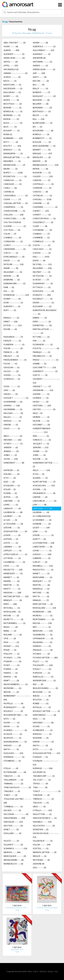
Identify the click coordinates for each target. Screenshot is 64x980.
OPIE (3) (10, 638)
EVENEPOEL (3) (42, 325)
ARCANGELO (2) (11, 69)
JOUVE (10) (11, 459)
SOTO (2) (43, 749)
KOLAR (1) (10, 489)
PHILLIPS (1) (11, 654)
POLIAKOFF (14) (43, 665)
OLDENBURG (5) (43, 635)
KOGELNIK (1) (12, 485)
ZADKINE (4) (39, 864)
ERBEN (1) (40, 318)
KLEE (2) (9, 482)
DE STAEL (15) (42, 264)
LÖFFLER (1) (12, 550)
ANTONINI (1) (42, 62)
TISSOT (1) (47, 791)
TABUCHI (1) (12, 776)
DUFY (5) (10, 310)
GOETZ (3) (40, 375)
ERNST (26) (11, 321)
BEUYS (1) (40, 115)
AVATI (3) (40, 77)
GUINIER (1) (41, 398)
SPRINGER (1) (14, 757)
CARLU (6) (10, 188)
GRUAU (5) (11, 394)
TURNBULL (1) (13, 806)
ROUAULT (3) (13, 711)
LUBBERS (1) (42, 558)
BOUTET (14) (12, 146)
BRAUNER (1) (12, 161)
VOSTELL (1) (41, 848)
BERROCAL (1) (13, 111)
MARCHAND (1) (43, 577)
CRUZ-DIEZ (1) (42, 249)
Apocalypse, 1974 (17, 949)
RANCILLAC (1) (43, 677)
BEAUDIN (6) (41, 100)
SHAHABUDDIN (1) (15, 742)
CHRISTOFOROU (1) (44, 218)
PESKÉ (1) (10, 650)
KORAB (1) (10, 493)
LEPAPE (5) (12, 535)
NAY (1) (42, 627)
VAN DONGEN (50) (14, 818)
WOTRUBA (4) (41, 860)
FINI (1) (39, 341)
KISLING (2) (11, 474)
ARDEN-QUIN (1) (44, 69)
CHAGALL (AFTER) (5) (16, 203)
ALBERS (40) (11, 50)
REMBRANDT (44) (17, 698)
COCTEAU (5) (12, 230)
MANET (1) (41, 573)
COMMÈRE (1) (41, 238)
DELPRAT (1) (42, 272)
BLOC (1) (10, 127)
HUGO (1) (12, 428)
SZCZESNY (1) (39, 772)
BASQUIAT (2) (44, 96)
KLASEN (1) (40, 478)
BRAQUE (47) (42, 153)
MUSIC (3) (11, 627)
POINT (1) (11, 665)
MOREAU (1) (43, 615)
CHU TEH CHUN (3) (12, 222)
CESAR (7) (12, 199)
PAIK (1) (11, 642)
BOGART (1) (12, 130)
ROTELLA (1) (42, 707)
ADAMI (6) (40, 43)
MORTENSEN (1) (43, 619)
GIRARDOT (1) (45, 371)
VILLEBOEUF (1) (43, 841)
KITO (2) (10, 478)
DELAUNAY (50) (42, 268)
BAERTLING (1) (12, 85)
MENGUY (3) (13, 600)
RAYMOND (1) (12, 688)
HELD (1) (38, 413)
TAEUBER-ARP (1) (44, 776)
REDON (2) (11, 692)
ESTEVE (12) (13, 325)
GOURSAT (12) (46, 381)
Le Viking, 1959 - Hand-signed (47, 908)
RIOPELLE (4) (13, 703)
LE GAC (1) (10, 520)
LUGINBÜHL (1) (14, 562)
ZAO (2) (39, 868)
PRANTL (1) (11, 673)
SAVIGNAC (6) (43, 723)
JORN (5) (39, 455)
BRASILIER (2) (42, 157)
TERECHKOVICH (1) (17, 787)
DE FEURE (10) (13, 264)
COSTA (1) (42, 245)
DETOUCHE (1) (42, 276)
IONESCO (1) (42, 440)
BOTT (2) (11, 142)
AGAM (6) (11, 46)
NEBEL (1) (10, 631)
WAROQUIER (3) (15, 856)
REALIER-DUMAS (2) (45, 688)
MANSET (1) (11, 577)
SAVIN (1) (11, 726)
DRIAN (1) (43, 303)
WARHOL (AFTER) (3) (45, 852)
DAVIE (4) (39, 260)
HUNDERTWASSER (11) (42, 430)
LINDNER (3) (12, 547)
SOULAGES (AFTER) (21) (46, 753)
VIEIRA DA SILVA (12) (46, 835)
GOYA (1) (12, 386)
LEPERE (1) (43, 535)
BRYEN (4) (40, 169)
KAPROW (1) (11, 470)
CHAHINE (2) (41, 203)
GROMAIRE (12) (43, 390)
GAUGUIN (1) (11, 367)
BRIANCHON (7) (14, 165)
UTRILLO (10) (42, 810)
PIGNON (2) (12, 661)
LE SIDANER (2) (42, 520)
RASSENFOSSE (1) (44, 680)
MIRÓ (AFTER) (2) (43, 604)
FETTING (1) (41, 337)
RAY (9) (38, 684)
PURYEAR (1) (41, 673)
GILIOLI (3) (11, 371)
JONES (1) (10, 455)
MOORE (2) (11, 615)
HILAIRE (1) (41, 421)
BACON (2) (41, 81)
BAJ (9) (39, 85)
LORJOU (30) (42, 554)
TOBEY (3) (10, 795)
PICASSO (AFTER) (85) (45, 658)
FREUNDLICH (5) (42, 356)
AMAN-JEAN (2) (14, 58)
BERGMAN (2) (42, 108)
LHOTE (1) (11, 543)
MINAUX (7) (41, 600)
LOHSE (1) (42, 550)
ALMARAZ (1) (42, 54)
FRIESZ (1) (46, 360)
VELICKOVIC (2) (44, 826)
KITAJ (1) (39, 474)
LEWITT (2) (39, 539)
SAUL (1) (39, 719)
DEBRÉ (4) (11, 268)
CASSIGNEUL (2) (16, 195)
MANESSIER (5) (13, 573)
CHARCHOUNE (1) (14, 211)
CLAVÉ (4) (40, 226)
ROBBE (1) (41, 703)
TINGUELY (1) (12, 791)
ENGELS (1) (11, 318)
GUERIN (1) (41, 394)
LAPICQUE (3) (42, 508)
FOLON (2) (13, 348)
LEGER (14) (41, 528)
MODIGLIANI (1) (12, 612)
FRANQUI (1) (42, 352)
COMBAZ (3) (12, 238)
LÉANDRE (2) (42, 524)
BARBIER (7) (41, 92)
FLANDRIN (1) (14, 344)
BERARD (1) (12, 108)
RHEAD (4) (42, 696)
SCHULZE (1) (13, 734)
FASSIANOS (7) (13, 337)
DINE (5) (9, 287)
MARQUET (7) (42, 581)
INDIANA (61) (12, 440)
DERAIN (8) (11, 276)
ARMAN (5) (15, 73)
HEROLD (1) (12, 421)
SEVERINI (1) (41, 738)
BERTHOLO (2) (42, 111)
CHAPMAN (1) (45, 207)
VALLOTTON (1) (42, 814)
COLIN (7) (10, 234)
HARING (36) (12, 405)
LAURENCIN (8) (13, 512)
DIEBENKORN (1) (14, 283)
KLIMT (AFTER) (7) (44, 482)
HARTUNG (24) (42, 405)
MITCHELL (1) (12, 608)
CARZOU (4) (40, 192)
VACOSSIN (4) (16, 814)
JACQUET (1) (41, 444)
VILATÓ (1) (11, 841)
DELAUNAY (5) (13, 272)
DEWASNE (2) (12, 280)
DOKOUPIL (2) (43, 291)
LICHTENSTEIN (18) (43, 543)
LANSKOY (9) (12, 508)
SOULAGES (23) (13, 753)
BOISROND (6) (43, 130)
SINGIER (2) (12, 745)
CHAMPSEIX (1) (13, 207)
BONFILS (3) (41, 134)
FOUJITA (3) (46, 348)
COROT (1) (17, 245)
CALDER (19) (43, 176)
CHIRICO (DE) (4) (14, 218)
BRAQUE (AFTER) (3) (16, 157)
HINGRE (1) (11, 425)
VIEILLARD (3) (12, 833)
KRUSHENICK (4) (44, 493)
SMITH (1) (11, 749)
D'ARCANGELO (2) (14, 257)
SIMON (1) (43, 742)
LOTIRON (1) (12, 558)
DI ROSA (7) (41, 280)
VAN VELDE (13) (13, 822)
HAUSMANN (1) (13, 409)
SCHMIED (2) (15, 730)
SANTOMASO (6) (44, 715)
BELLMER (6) (41, 104)
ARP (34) (39, 73)
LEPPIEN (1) (11, 539)
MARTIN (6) (41, 585)
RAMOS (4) (10, 677)
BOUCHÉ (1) (42, 142)
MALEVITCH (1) (43, 570)
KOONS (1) (39, 489)
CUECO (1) (11, 253)
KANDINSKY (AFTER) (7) (46, 465)
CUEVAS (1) (42, 253)
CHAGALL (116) (42, 199)
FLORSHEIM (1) (43, 344)
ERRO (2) (42, 321)
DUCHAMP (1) (42, 306)
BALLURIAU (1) (12, 92)
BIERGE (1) (11, 119)
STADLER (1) (40, 757)
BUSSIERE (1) (42, 173)
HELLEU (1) (13, 417)
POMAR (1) (11, 669)
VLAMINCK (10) (15, 848)
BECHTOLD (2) (13, 104)
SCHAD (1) (41, 726)
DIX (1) (9, 291)
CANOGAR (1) (13, 184)
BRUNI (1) (11, 169)
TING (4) (40, 787)
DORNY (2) (12, 299)
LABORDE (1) (12, 501)
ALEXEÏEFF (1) (14, 54)
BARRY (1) (11, 96)
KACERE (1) (40, 459)
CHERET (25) (41, 211)
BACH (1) (10, 81)
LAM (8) (40, 505)
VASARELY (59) (42, 822)
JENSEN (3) (11, 451)
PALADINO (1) (43, 642)
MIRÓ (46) (10, 604)
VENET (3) (11, 829)
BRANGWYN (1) (13, 153)
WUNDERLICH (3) (13, 864)
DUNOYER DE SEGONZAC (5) (45, 312)
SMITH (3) (40, 745)
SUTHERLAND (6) (15, 772)
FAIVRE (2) (10, 329)
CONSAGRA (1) (13, 241)
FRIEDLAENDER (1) (15, 360)
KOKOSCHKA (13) (44, 485)
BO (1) (37, 127)
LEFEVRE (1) (12, 528)
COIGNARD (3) (42, 230)
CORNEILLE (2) (44, 241)
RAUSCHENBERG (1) (16, 684)
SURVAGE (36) (43, 768)
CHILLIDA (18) (13, 215)
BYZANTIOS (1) (15, 176)
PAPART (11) (11, 646)
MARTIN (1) (11, 585)
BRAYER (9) (40, 161)
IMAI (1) (41, 436)
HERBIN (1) (41, 417)
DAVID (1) (12, 260)
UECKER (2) (12, 810)
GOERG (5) (12, 375)
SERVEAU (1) (42, 734)
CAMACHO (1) (12, 180)
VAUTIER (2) (13, 826)
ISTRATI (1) (13, 444)
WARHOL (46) (12, 852)
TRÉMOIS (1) (43, 799)
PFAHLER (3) (43, 650)
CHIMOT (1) (42, 215)
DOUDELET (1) (43, 299)
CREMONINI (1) (15, 249)
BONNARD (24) (13, 138)
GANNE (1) (40, 364)
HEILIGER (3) (13, 413)
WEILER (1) (40, 856)
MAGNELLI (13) (43, 566)
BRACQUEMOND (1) (44, 146)
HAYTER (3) (44, 409)
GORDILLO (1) (12, 379)
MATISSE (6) (41, 593)
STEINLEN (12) (46, 763)
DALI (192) (41, 257)
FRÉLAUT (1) (11, 356)
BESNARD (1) (12, 115)
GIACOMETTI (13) (44, 367)
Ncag (5, 21)
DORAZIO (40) (42, 295)
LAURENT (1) (12, 516)
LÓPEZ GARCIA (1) (15, 554)
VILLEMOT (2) (13, 845)
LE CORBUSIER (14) (42, 516)
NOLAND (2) (13, 635)
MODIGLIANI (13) (44, 608)
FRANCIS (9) (11, 352)
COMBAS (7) (41, 234)
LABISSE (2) (40, 497)
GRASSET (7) (42, 386)
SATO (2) (9, 719)
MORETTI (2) (13, 619)
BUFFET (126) (13, 173)
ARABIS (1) (40, 65)
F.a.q (56, 971)
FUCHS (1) (10, 364)
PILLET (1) (40, 661)
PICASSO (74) (12, 658)
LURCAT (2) (40, 562)
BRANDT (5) (42, 150)
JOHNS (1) (40, 451)
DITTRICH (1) (42, 287)
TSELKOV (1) (41, 803)
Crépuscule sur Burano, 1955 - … (17, 908)
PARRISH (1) (42, 646)
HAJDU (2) (41, 402)
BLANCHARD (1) (43, 123)
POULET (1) (42, 669)
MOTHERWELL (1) (14, 623)
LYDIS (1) (11, 566)
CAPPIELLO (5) (43, 184)
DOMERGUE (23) (16, 295)
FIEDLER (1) (12, 341)
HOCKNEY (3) (41, 425)
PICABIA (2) (41, 654)
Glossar (50, 971)
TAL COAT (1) (42, 780)
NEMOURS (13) (43, 631)
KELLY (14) (41, 470)
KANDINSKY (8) (14, 463)
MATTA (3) (41, 596)
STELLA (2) (11, 768)
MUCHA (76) (42, 623)
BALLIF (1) (40, 88)
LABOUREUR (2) (45, 501)
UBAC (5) (39, 806)
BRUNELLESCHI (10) (46, 165)
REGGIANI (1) (42, 692)
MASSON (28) (12, 593)
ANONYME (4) (39, 58)
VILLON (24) (42, 845)
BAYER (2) (11, 100)
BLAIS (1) (13, 123)
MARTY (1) (12, 589)
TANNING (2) (13, 784)
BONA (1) (8, 134)
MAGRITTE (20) (13, 570)
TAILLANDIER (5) (13, 780)
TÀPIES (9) (40, 784)
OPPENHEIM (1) (43, 638)
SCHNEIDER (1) (43, 730)
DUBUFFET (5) (12, 306)
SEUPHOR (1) (12, 738)
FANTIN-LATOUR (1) (43, 331)
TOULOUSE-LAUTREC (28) (17, 801)
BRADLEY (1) (12, 150)
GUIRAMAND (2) (13, 402)
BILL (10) (39, 119)
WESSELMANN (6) (14, 860)
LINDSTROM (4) (43, 547)
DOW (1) (13, 303)
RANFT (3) (11, 680)
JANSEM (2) (11, 447)
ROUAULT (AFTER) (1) (46, 711)
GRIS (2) (9, 390)
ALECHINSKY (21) (43, 50)
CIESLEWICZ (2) (43, 222)
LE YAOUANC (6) (13, 524)
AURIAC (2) (12, 77)
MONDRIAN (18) (42, 612)
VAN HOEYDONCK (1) (45, 818)
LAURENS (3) (41, 512)
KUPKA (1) (11, 497)
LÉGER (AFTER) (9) (15, 531)
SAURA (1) (11, 723)
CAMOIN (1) (42, 180)
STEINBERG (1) (12, 761)
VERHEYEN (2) (41, 829)
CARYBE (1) (9, 192)
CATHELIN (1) (42, 195)
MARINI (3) (11, 581)
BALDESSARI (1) (13, 88)
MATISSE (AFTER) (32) (16, 596)
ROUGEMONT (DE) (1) (15, 715)
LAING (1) (11, 505)
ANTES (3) (11, 62)
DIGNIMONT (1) (43, 283)
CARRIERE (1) (42, 188)
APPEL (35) (11, 65)
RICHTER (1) (41, 700)
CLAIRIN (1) (15, 226)
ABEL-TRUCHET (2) (15, 43)
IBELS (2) (13, 436)
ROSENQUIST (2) (14, 707)
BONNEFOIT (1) (42, 138)
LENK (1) (40, 531)
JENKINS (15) (41, 447)
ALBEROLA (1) (44, 46)
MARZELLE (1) (41, 589)
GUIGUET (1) (16, 398)
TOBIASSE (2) (41, 795)
